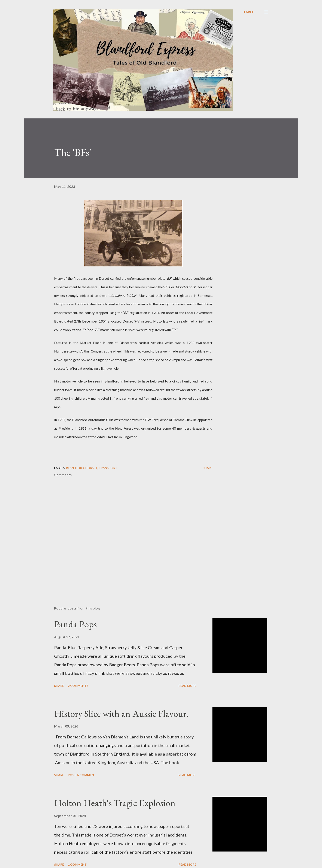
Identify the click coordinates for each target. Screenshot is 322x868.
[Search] (248, 12)
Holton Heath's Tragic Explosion (115, 803)
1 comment (77, 864)
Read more (187, 686)
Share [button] (208, 468)
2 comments (78, 686)
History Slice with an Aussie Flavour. (121, 713)
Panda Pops (75, 624)
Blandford (75, 468)
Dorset (91, 468)
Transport (108, 468)
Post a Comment (82, 775)
